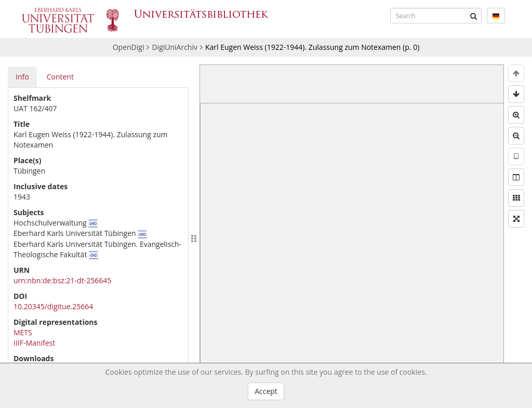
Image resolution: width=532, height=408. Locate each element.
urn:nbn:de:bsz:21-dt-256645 (62, 280)
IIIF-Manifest (34, 343)
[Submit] (474, 16)
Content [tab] (60, 77)
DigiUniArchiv (175, 47)
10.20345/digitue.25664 (53, 306)
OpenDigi (129, 47)
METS (23, 332)
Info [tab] (22, 77)
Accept (266, 391)
